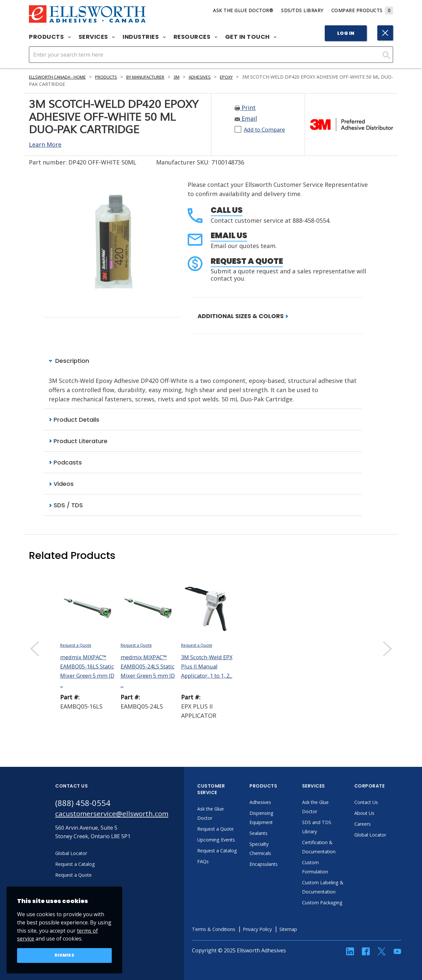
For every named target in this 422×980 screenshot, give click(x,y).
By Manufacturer (162, 77)
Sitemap (312, 949)
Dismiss (65, 955)
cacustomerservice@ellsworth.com (118, 816)
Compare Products (362, 10)
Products (50, 37)
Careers (377, 825)
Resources (195, 37)
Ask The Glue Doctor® (243, 10)
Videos (61, 485)
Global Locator (386, 836)
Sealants (273, 834)
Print (245, 108)
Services (97, 37)
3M (197, 77)
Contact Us (381, 803)
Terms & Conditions (230, 949)
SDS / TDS (66, 506)
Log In (346, 33)
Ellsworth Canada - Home (62, 77)
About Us (379, 814)
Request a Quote (247, 261)
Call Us (227, 210)
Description (69, 361)
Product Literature (78, 441)
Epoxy (250, 77)
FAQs (217, 881)
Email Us (229, 235)
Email (246, 118)
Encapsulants (279, 865)
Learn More (45, 144)
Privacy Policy (278, 949)
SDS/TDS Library (302, 10)
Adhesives (222, 77)
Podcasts (65, 463)
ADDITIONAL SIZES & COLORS (243, 316)
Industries (144, 37)
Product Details (74, 420)
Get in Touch (251, 37)
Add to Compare (267, 129)
